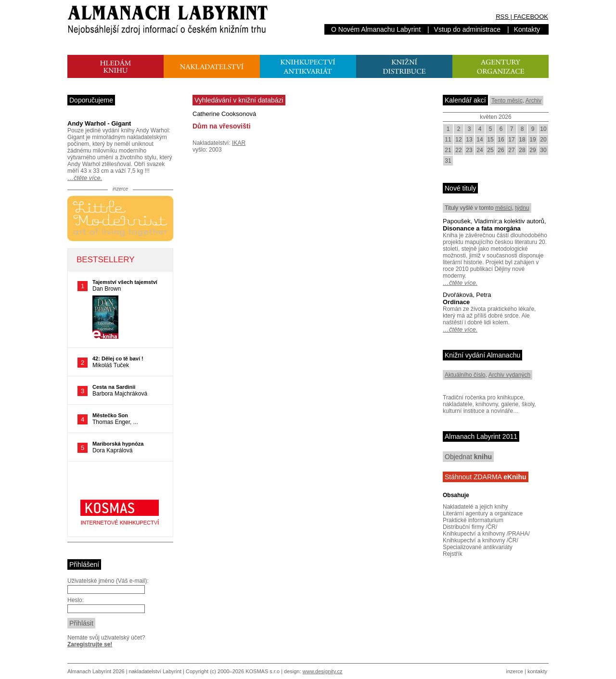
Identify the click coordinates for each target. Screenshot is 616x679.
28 (522, 150)
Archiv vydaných (509, 375)
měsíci (504, 208)
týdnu (522, 208)
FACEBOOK (531, 17)
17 (511, 140)
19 (533, 140)
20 (543, 140)
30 (543, 150)
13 (469, 140)
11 (448, 140)
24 (480, 150)
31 (448, 161)
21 (448, 150)
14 (480, 140)
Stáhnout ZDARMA (486, 477)
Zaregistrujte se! (90, 644)
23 (469, 150)
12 (458, 140)
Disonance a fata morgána (482, 228)
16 (501, 140)
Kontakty (527, 29)
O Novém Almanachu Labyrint (376, 29)
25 (490, 150)
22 (458, 150)
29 (533, 150)
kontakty (537, 671)
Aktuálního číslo (465, 375)
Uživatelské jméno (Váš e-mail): (108, 581)
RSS (502, 17)
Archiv (533, 101)
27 (511, 150)
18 (522, 140)
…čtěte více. (85, 178)
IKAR (239, 143)
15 (490, 140)
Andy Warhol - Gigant (99, 123)
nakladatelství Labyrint (155, 671)
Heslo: (76, 600)
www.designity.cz (323, 671)
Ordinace (456, 302)
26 (501, 150)
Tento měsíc (507, 101)
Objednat (468, 457)
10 (543, 129)
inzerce (515, 671)
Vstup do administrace (468, 29)
